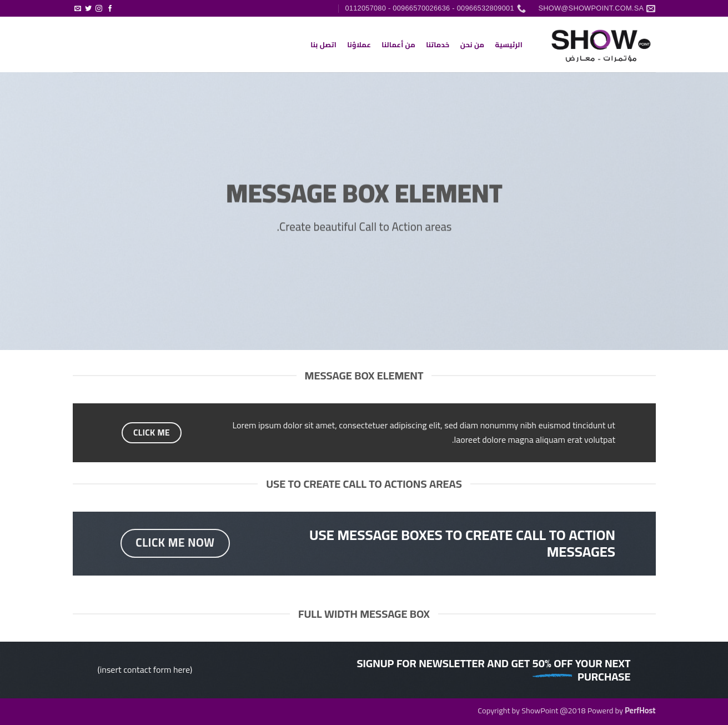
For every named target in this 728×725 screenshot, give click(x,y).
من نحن (473, 44)
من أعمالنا (398, 44)
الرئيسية (508, 44)
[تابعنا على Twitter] (88, 9)
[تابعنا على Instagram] (99, 9)
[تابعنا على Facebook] (110, 9)
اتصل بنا (323, 44)
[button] (120, 4)
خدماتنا (438, 44)
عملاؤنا (359, 44)
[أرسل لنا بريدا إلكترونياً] (78, 9)
